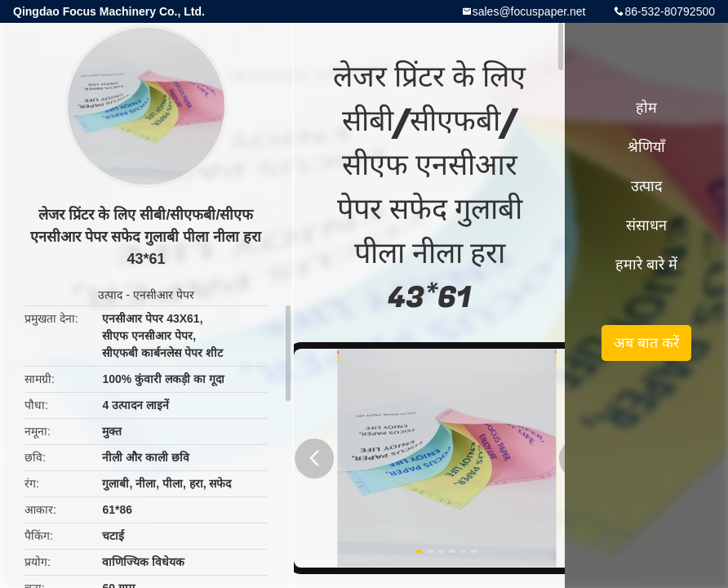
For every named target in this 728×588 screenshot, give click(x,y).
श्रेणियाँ (646, 147)
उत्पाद (110, 295)
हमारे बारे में (646, 265)
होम (646, 108)
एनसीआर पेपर (164, 295)
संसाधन (646, 225)
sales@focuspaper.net (529, 11)
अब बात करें (646, 343)
